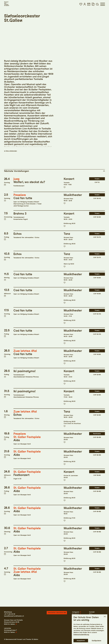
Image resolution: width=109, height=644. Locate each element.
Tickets (97, 179)
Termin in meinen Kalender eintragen (5, 185)
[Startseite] (7, 4)
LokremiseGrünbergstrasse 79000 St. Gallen (10, 630)
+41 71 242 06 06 (10, 614)
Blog (91, 614)
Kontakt (92, 612)
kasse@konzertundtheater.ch (14, 616)
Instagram (76, 612)
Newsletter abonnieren (56, 613)
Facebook (75, 614)
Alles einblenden (11, 151)
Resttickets (97, 434)
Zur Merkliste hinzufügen (65, 187)
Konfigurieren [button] (96, 640)
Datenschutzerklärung (81, 635)
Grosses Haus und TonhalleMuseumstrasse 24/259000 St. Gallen (13, 622)
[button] (81, 4)
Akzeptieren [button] (81, 640)
